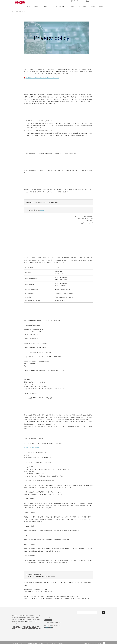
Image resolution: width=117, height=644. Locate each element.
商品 (18, 643)
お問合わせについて (48, 620)
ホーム (29, 6)
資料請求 (85, 6)
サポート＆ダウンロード (74, 6)
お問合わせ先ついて (43, 643)
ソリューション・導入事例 (57, 6)
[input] (78, 1)
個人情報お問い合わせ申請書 (31, 448)
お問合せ (93, 6)
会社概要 (35, 643)
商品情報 (36, 6)
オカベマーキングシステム (95, 643)
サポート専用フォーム (49, 628)
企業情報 (101, 6)
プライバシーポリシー (49, 629)
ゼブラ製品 (44, 6)
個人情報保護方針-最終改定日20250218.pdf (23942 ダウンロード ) (42, 78)
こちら (42, 210)
